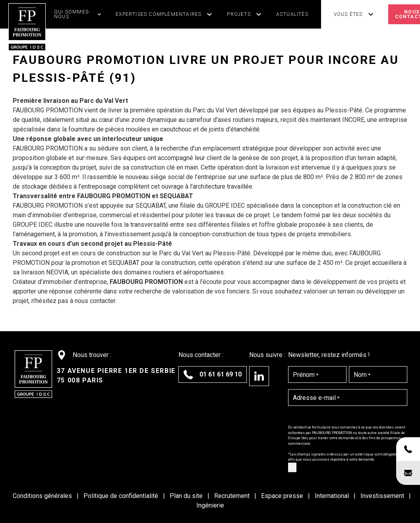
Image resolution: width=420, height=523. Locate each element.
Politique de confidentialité (122, 496)
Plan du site (187, 496)
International (333, 496)
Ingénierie (210, 505)
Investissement (383, 496)
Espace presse (283, 496)
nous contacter (95, 301)
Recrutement (233, 496)
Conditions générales (43, 496)
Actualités (292, 14)
